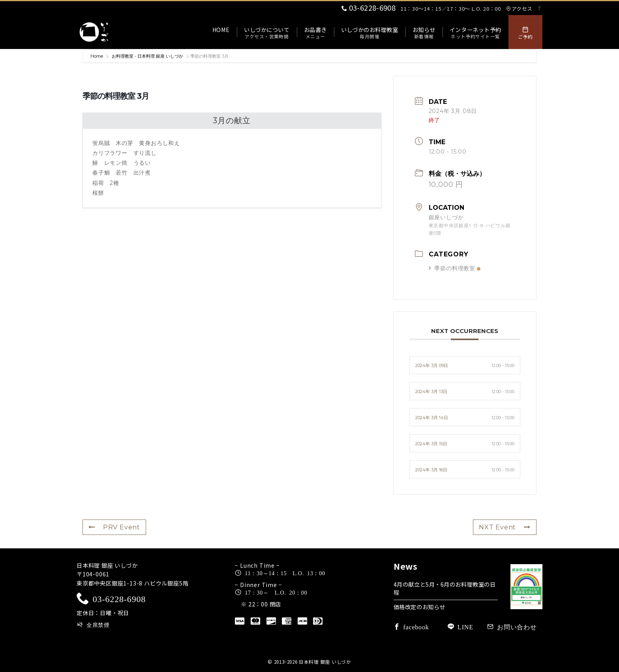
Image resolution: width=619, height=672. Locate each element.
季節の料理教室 (455, 268)
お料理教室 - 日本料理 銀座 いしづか (147, 56)
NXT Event (505, 527)
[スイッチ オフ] (525, 32)
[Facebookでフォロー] (540, 8)
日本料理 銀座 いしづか (325, 662)
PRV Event (114, 527)
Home (97, 56)
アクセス (519, 8)
